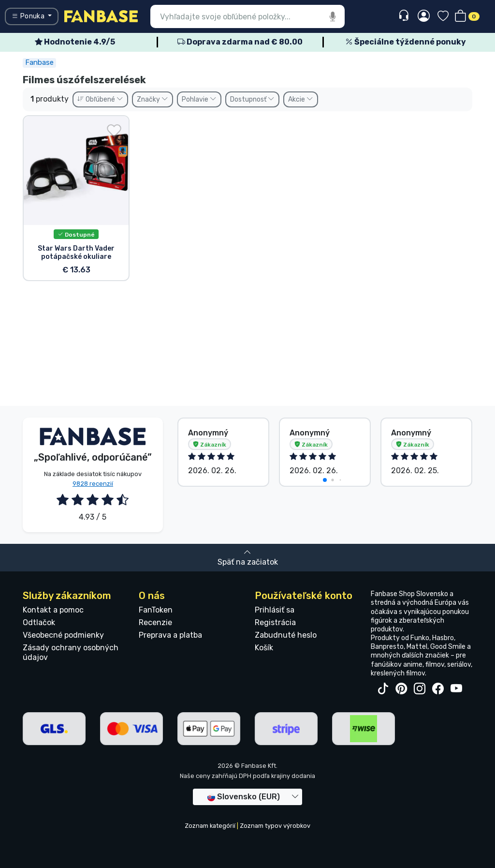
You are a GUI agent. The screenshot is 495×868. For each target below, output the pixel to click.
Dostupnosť (252, 99)
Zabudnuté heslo (286, 635)
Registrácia (275, 622)
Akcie (301, 99)
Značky (153, 99)
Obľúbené (100, 99)
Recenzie (155, 622)
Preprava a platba (170, 635)
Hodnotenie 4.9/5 (75, 42)
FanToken (156, 610)
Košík (264, 648)
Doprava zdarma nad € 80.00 (240, 42)
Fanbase (39, 62)
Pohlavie (199, 99)
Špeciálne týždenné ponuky (406, 42)
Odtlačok (39, 622)
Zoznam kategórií (210, 826)
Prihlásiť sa (275, 610)
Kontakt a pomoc (53, 610)
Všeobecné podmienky (63, 635)
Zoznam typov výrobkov (275, 826)
